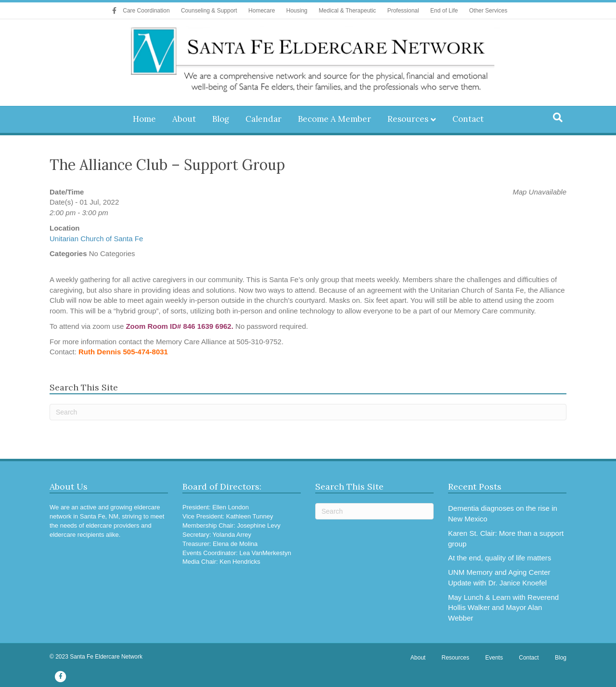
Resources (408, 119)
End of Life (444, 11)
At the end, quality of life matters (500, 558)
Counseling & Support (209, 11)
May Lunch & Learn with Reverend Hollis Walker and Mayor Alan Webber (503, 608)
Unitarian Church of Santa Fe (96, 239)
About (184, 119)
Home (144, 119)
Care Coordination (146, 11)
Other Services (488, 11)
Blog (221, 119)
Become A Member (334, 119)
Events (494, 658)
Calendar (263, 119)
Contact (468, 119)
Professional (403, 11)
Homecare (262, 11)
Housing (297, 11)
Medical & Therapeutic (347, 11)
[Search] (558, 117)
